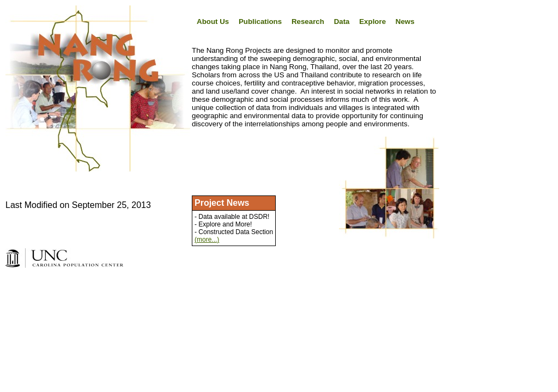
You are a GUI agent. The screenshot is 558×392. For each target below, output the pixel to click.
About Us (213, 22)
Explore (372, 22)
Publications (260, 22)
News (405, 22)
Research (308, 22)
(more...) (207, 240)
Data (342, 22)
